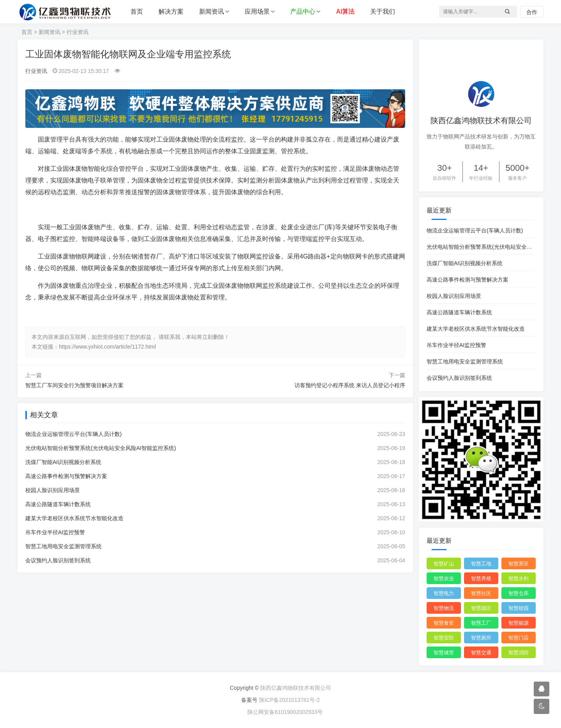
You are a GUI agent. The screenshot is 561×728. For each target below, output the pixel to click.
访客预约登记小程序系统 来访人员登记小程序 (350, 385)
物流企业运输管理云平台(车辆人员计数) (73, 434)
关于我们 (383, 12)
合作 (532, 12)
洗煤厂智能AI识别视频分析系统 (63, 462)
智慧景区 (519, 564)
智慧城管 (444, 653)
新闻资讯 (212, 12)
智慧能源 (519, 623)
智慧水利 (519, 578)
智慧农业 (444, 578)
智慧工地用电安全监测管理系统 (64, 546)
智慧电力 (444, 593)
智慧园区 (481, 608)
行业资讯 (78, 32)
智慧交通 (481, 653)
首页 (137, 12)
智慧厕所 (481, 638)
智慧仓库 (519, 593)
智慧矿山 (444, 564)
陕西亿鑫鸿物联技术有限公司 (296, 688)
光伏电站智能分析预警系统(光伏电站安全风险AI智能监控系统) (101, 448)
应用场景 (257, 12)
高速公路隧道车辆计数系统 (58, 504)
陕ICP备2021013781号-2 (289, 700)
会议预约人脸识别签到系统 (58, 560)
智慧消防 (519, 653)
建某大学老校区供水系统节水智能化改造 (74, 518)
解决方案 (171, 12)
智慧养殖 (481, 578)
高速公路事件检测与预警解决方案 (66, 476)
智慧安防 (444, 638)
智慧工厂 (481, 623)
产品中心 (303, 12)
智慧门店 (519, 638)
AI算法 (345, 12)
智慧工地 (481, 564)
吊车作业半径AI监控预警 (55, 532)
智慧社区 (481, 593)
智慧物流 (444, 608)
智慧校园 (519, 608)
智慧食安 (444, 623)
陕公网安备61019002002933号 (284, 712)
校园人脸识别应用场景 (53, 490)
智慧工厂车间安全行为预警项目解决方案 (74, 385)
